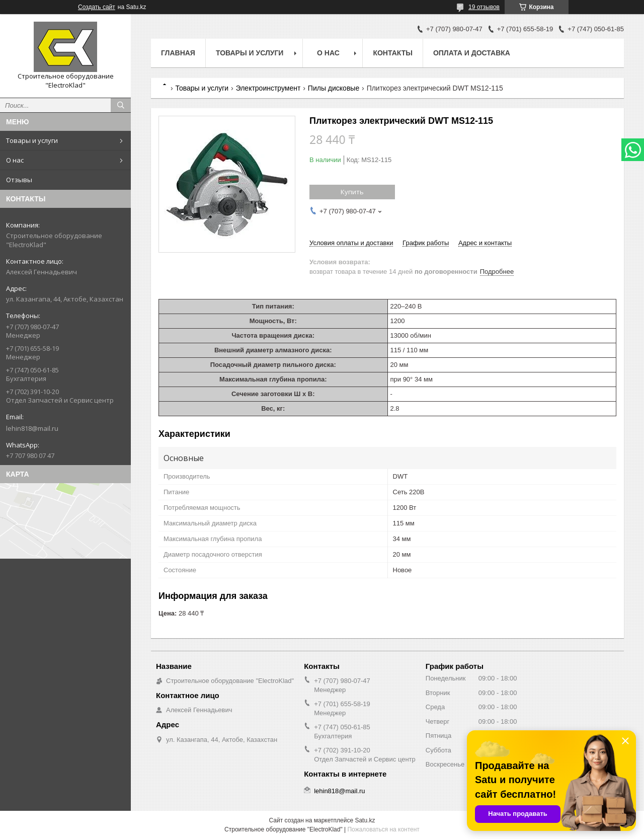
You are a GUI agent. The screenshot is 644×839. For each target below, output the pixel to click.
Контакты (392, 53)
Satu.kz (365, 820)
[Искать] (121, 105)
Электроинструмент (268, 88)
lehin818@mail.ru (32, 428)
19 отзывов (484, 7)
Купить (352, 192)
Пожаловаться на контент (383, 829)
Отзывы (19, 180)
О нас (15, 160)
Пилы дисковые (334, 88)
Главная (178, 53)
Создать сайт (97, 7)
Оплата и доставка (472, 53)
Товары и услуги (32, 140)
